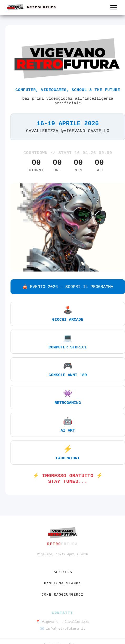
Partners (63, 572)
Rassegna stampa (63, 583)
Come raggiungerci (62, 595)
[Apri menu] (114, 7)
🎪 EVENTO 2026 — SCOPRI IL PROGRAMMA (68, 287)
